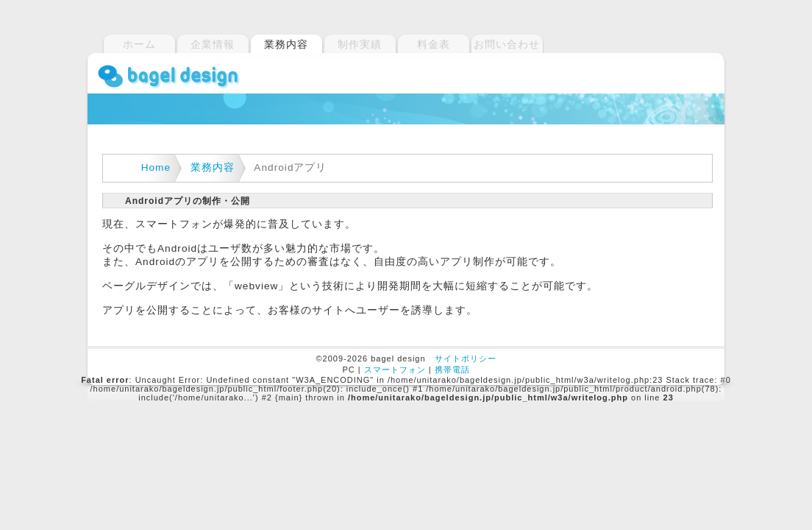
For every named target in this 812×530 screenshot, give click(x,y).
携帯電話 (452, 370)
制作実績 (360, 44)
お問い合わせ (507, 44)
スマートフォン (395, 370)
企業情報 (213, 44)
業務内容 (213, 167)
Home (156, 167)
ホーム (139, 44)
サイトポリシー (466, 358)
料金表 (434, 44)
